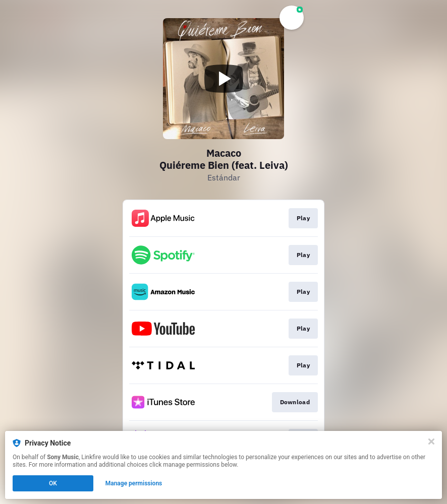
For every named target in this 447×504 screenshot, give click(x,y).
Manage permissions (134, 483)
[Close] (431, 442)
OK (53, 483)
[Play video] (224, 79)
